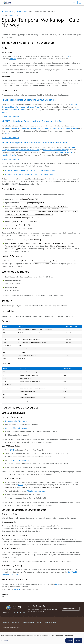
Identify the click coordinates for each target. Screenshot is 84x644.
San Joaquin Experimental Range (65, 128)
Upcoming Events (21, 12)
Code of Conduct (51, 622)
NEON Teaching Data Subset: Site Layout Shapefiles (29, 100)
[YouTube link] (21, 613)
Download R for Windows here (17, 421)
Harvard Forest (34, 107)
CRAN (12, 450)
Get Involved (9, 12)
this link (17, 589)
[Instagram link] (24, 613)
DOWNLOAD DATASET (10, 116)
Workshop (13, 16)
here (57, 584)
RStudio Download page (22, 460)
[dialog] (42, 639)
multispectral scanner (64, 152)
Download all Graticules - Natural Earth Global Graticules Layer (29, 175)
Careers (40, 622)
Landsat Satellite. (10, 155)
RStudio (13, 59)
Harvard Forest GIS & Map (15, 110)
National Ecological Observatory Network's (21, 128)
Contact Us (15, 622)
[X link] (14, 613)
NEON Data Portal (11, 134)
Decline (69, 641)
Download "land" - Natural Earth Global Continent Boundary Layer (30, 170)
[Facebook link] (11, 613)
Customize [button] (4, 641)
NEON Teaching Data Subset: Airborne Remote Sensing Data (33, 121)
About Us (6, 622)
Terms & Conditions (28, 622)
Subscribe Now (70, 609)
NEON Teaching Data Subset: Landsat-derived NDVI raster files (35, 143)
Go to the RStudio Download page (18, 428)
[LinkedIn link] (17, 613)
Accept (78, 641)
